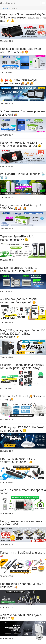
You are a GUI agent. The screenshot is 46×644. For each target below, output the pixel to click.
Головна (5, 8)
